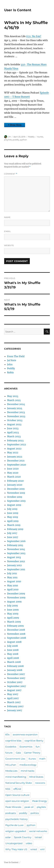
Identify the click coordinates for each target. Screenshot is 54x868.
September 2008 (16, 638)
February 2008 (15, 666)
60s (7, 735)
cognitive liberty (34, 741)
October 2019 (15, 497)
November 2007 (16, 678)
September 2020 (16, 465)
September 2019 (16, 501)
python (24, 140)
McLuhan (11, 765)
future (9, 753)
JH (10, 137)
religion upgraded (16, 831)
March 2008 (14, 662)
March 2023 (14, 436)
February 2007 (15, 706)
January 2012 (14, 565)
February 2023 (15, 440)
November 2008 (16, 634)
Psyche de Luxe (14, 825)
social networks (38, 831)
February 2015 (15, 545)
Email (8, 231)
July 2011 (12, 573)
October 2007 (15, 682)
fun (38, 747)
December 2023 (16, 412)
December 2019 (16, 489)
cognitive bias (13, 741)
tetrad (38, 837)
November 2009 (16, 598)
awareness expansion (25, 735)
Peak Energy (40, 801)
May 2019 (13, 517)
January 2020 (15, 485)
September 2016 (16, 541)
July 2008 (12, 646)
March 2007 (14, 702)
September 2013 (16, 553)
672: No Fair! (34, 36)
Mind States (36, 777)
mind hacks (28, 771)
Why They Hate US (16, 849)
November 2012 (16, 561)
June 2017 (13, 537)
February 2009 (15, 626)
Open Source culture (17, 795)
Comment (11, 174)
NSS (8, 789)
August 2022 (14, 449)
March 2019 (14, 525)
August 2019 (14, 505)
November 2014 (16, 549)
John (10, 364)
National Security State (19, 783)
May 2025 (13, 396)
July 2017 (12, 533)
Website (9, 245)
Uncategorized (14, 843)
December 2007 (16, 674)
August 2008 (14, 642)
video (29, 843)
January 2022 (15, 457)
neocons (40, 783)
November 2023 (16, 416)
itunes (40, 137)
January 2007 (15, 710)
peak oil (29, 807)
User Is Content (18, 10)
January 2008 (15, 670)
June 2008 (13, 650)
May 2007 (13, 694)
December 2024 (16, 404)
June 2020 (13, 469)
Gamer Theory (32, 753)
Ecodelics (11, 747)
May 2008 (13, 654)
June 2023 (13, 428)
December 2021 (16, 461)
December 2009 (16, 594)
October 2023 (15, 420)
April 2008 (13, 658)
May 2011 (12, 577)
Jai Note (12, 360)
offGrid (17, 789)
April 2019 (13, 521)
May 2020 (13, 473)
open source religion (17, 801)
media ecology (28, 765)
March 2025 (14, 400)
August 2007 (14, 690)
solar (8, 837)
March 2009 (14, 622)
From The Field (16, 356)
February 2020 (15, 481)
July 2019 (12, 509)
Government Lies (15, 759)
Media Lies (11, 771)
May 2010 (12, 585)
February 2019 (15, 529)
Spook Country (23, 837)
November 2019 (16, 493)
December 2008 (16, 630)
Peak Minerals (13, 807)
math (42, 759)
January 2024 (15, 408)
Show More (16, 125)
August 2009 (14, 602)
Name (7, 217)
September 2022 (16, 445)
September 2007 (16, 686)
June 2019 (13, 513)
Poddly (31, 137)
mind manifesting (16, 777)
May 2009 (13, 614)
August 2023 (14, 424)
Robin (10, 372)
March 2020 (14, 477)
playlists (8, 140)
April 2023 (13, 432)
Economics (26, 747)
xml (42, 849)
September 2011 (16, 569)
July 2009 (12, 606)
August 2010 (14, 581)
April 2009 (13, 618)
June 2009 (13, 610)
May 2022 (13, 453)
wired (34, 849)
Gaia (18, 753)
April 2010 (13, 590)
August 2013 (14, 557)
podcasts (11, 813)
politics (35, 813)
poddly (16, 140)
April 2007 (13, 698)
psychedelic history (16, 819)
